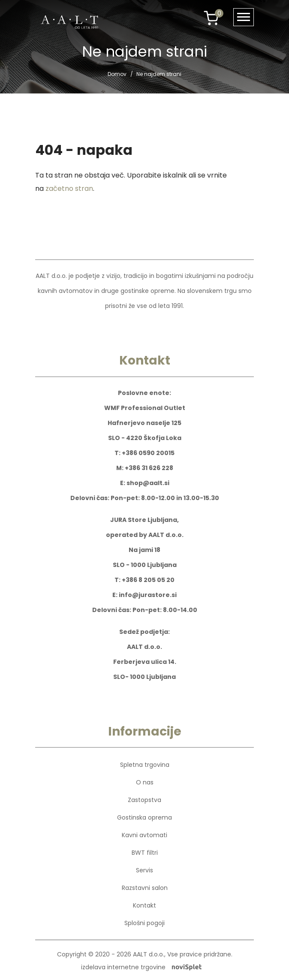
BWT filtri (145, 853)
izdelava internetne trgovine (141, 967)
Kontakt (144, 905)
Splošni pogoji (144, 923)
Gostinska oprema (144, 817)
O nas (145, 782)
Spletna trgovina (145, 765)
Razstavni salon (145, 888)
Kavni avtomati (144, 835)
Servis (144, 870)
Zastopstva (144, 800)
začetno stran (69, 188)
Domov (117, 74)
